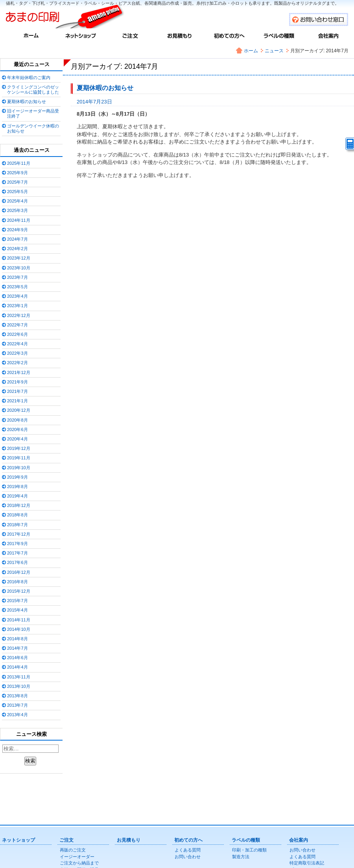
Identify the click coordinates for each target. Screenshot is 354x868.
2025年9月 (18, 173)
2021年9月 (18, 382)
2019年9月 (18, 477)
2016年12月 (19, 572)
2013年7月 (18, 705)
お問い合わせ (188, 857)
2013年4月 (18, 715)
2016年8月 (18, 582)
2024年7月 (18, 239)
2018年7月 (18, 525)
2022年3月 (18, 353)
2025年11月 (19, 163)
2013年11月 (19, 677)
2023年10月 (19, 268)
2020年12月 (19, 410)
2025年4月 (18, 201)
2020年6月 (18, 429)
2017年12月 (19, 534)
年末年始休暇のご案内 (29, 77)
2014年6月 (18, 658)
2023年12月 (19, 258)
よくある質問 (188, 850)
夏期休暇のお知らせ (105, 88)
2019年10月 (19, 468)
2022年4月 (18, 344)
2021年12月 (19, 372)
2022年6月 (18, 334)
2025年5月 (18, 192)
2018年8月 (18, 515)
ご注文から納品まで (79, 863)
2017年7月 (18, 553)
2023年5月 (18, 287)
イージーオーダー (77, 857)
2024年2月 (18, 249)
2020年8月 (18, 420)
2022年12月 (19, 315)
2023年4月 (18, 296)
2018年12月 (19, 505)
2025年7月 (18, 182)
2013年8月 (18, 696)
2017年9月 (18, 544)
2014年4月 (18, 667)
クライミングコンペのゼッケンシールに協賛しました (33, 89)
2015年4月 (18, 610)
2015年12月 (19, 591)
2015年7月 (18, 601)
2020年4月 (18, 439)
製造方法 (241, 857)
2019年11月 (19, 458)
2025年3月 (18, 210)
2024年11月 (19, 220)
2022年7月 (18, 325)
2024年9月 (18, 230)
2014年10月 (19, 629)
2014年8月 (18, 639)
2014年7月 (18, 648)
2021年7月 (18, 391)
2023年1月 (18, 306)
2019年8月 (18, 487)
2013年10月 (19, 686)
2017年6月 (18, 562)
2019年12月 (19, 448)
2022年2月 (18, 363)
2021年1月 (18, 401)
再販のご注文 (73, 850)
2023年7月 (18, 277)
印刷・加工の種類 (249, 850)
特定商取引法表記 (307, 863)
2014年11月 (19, 620)
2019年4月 (18, 496)
